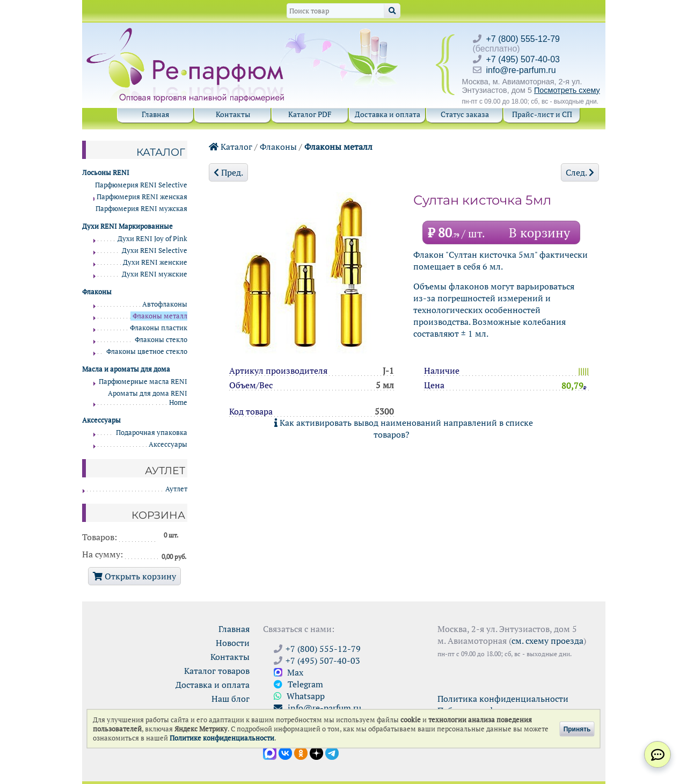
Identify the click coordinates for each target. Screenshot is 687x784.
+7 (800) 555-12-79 (523, 39)
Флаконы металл (338, 147)
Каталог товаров (217, 671)
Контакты (233, 114)
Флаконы (278, 147)
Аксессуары (168, 444)
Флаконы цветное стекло (147, 351)
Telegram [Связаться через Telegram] (298, 684)
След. (580, 172)
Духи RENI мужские (155, 274)
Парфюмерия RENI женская (142, 197)
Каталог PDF (310, 114)
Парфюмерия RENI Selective (141, 185)
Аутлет (176, 489)
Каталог (231, 147)
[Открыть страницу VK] (285, 752)
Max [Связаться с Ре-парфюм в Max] (288, 672)
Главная (155, 114)
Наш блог (231, 699)
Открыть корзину (134, 576)
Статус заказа (465, 114)
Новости (233, 643)
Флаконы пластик (159, 328)
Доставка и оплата (388, 114)
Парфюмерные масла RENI (143, 382)
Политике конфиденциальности (222, 738)
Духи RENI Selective (155, 251)
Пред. (228, 172)
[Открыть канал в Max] (270, 752)
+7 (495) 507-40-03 (523, 59)
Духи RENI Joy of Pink (152, 239)
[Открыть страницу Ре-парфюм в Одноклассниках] (301, 752)
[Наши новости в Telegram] (332, 752)
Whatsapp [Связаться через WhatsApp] (299, 696)
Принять (577, 729)
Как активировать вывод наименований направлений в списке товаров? (404, 429)
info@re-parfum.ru (521, 70)
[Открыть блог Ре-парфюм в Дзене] (316, 752)
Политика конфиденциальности (503, 699)
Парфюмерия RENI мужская (141, 209)
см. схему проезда (547, 641)
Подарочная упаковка (152, 433)
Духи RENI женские (155, 262)
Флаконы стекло (161, 340)
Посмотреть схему (567, 90)
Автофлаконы (165, 304)
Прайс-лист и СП (542, 114)
